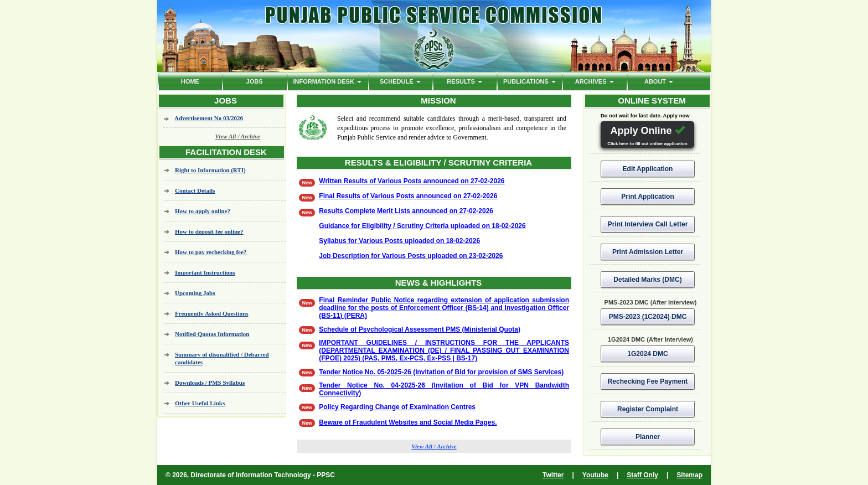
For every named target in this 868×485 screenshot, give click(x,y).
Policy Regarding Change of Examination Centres (397, 407)
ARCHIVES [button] (595, 81)
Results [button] (464, 81)
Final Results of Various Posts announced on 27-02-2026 (408, 196)
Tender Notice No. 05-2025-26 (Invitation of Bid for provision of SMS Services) (441, 372)
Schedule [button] (400, 81)
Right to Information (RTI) (210, 170)
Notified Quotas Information (212, 334)
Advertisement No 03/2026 (209, 118)
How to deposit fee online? (209, 231)
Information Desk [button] (327, 81)
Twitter (553, 475)
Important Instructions (205, 272)
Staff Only (642, 475)
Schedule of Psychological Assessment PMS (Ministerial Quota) (420, 329)
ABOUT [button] (659, 81)
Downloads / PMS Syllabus (210, 383)
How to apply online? (203, 211)
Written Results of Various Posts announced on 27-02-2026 (412, 181)
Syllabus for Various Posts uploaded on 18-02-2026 (399, 241)
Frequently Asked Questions (211, 313)
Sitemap (689, 475)
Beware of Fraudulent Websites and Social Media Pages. (408, 422)
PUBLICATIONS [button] (529, 81)
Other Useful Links (200, 403)
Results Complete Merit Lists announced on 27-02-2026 (406, 211)
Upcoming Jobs (195, 293)
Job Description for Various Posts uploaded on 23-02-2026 (411, 256)
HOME (190, 81)
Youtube (595, 475)
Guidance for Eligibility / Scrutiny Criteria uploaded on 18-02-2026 (422, 226)
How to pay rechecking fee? (211, 252)
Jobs (255, 81)
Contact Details (195, 190)
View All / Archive (238, 136)
